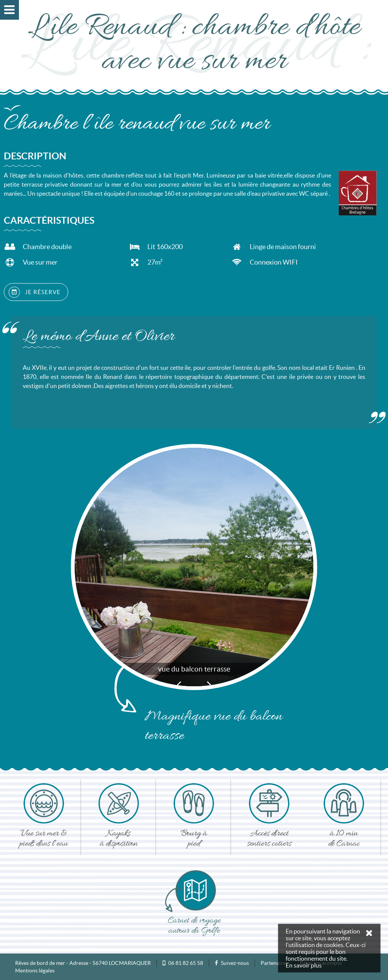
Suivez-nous (232, 963)
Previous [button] (179, 684)
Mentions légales (35, 971)
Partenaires (274, 963)
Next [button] (209, 684)
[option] (194, 567)
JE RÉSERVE (35, 292)
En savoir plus (304, 965)
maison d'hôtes (63, 175)
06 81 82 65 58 (186, 963)
